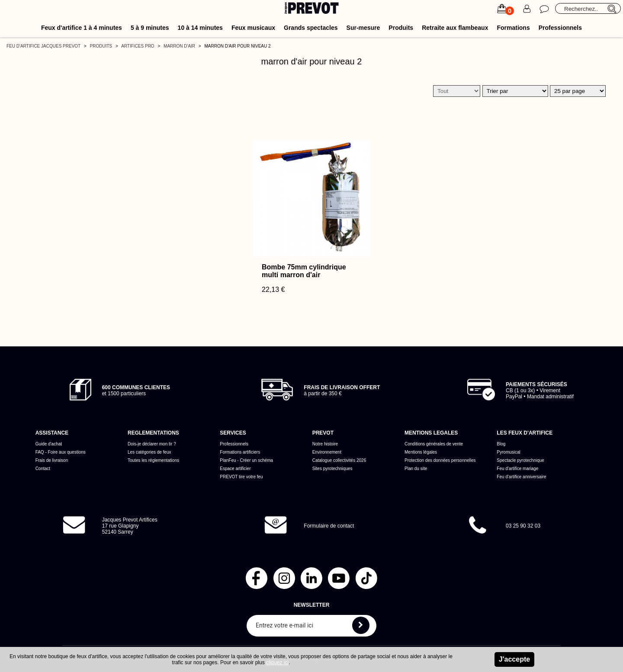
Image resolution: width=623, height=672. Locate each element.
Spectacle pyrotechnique (520, 460)
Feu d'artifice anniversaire (521, 477)
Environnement (327, 452)
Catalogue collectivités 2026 (339, 460)
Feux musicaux (253, 28)
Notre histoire (325, 444)
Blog (501, 444)
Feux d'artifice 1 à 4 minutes (82, 28)
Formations (513, 28)
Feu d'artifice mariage (517, 469)
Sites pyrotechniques (332, 469)
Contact (43, 469)
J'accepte (514, 659)
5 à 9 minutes (150, 28)
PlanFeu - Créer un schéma (246, 460)
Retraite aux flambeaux (455, 28)
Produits (401, 28)
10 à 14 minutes (200, 28)
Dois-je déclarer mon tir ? (152, 444)
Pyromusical (508, 452)
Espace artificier (235, 469)
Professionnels (560, 28)
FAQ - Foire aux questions (61, 452)
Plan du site (416, 469)
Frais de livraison (52, 460)
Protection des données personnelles (440, 460)
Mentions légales (421, 452)
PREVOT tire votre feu (241, 477)
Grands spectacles (311, 28)
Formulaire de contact (329, 526)
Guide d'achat (49, 444)
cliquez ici (277, 662)
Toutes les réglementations (153, 460)
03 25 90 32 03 (523, 526)
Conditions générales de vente (434, 444)
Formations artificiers (240, 452)
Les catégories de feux (149, 452)
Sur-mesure (363, 28)
